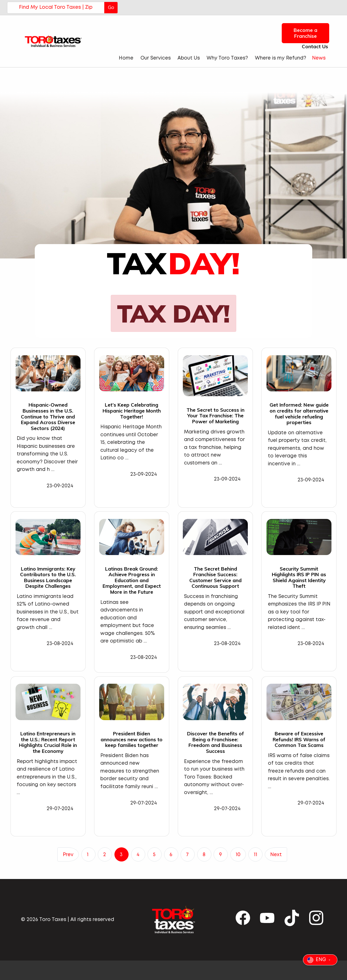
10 (238, 855)
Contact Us (313, 47)
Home (126, 58)
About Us (189, 58)
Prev (68, 855)
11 (255, 855)
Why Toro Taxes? (227, 58)
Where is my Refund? (280, 58)
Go (111, 7)
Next (276, 855)
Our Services (156, 58)
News (319, 58)
